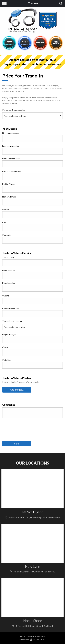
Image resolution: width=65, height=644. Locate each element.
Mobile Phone (9, 184)
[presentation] (24, 431)
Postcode (7, 235)
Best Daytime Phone (12, 171)
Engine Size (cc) (9, 334)
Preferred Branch (14, 110)
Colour (5, 347)
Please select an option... (15, 116)
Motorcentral (38, 639)
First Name (11, 133)
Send (17, 444)
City (4, 222)
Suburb (6, 210)
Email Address (12, 159)
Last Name (11, 146)
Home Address (9, 197)
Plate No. (6, 360)
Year (8, 258)
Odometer (11, 309)
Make (8, 270)
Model (9, 283)
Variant (6, 296)
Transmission (12, 321)
